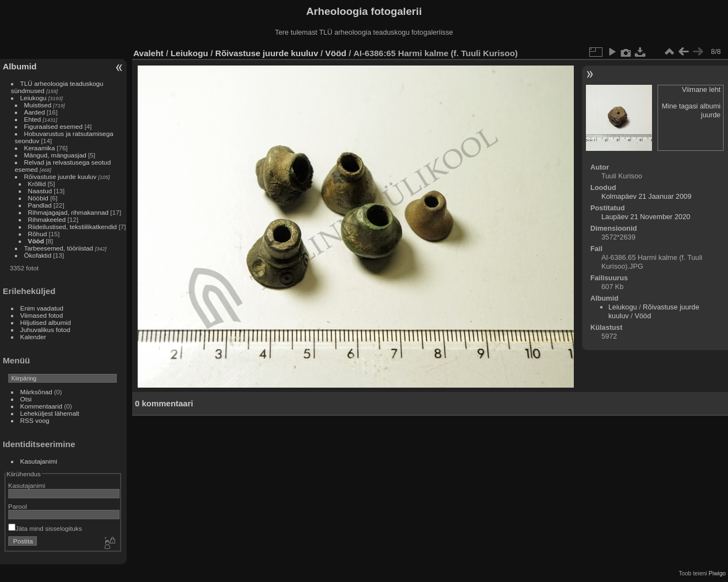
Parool (18, 506)
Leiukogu (34, 98)
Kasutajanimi (39, 461)
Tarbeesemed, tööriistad (59, 248)
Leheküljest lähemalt (50, 413)
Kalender (33, 337)
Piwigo (717, 573)
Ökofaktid (38, 255)
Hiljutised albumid (46, 322)
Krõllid (37, 184)
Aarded (35, 112)
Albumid (20, 66)
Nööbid (38, 198)
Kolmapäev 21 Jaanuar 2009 (646, 196)
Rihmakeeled (47, 219)
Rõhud (38, 234)
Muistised (38, 105)
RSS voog (35, 420)
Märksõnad (36, 392)
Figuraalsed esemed (54, 126)
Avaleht (148, 53)
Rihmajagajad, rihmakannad (69, 212)
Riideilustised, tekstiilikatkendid (73, 227)
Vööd (36, 241)
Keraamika (40, 148)
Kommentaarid (42, 406)
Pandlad (40, 205)
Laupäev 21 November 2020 (646, 217)
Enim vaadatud (42, 308)
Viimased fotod (42, 315)
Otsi (26, 399)
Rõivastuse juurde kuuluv (60, 176)
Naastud (40, 191)
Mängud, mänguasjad (55, 155)
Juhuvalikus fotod (45, 330)
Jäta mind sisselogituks (45, 528)
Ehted (33, 119)
